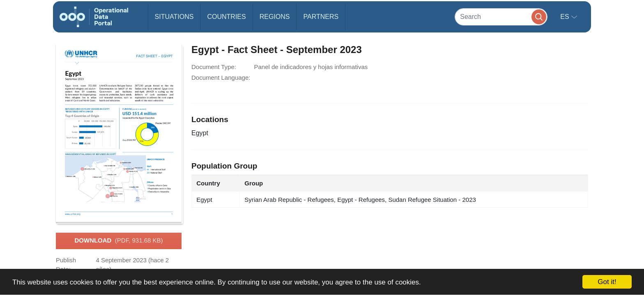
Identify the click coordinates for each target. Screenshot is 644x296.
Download (118, 241)
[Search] (501, 17)
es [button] (566, 17)
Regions (275, 17)
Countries (226, 17)
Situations (174, 17)
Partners (321, 17)
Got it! (607, 282)
